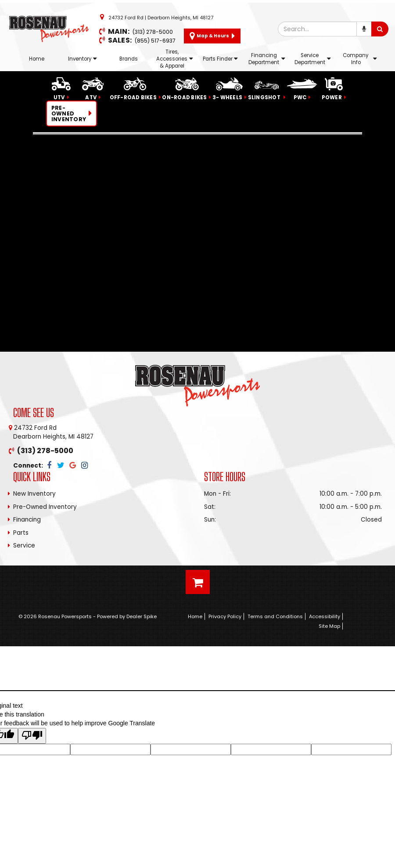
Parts (21, 533)
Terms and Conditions (275, 616)
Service (24, 546)
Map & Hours (212, 36)
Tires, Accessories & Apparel (175, 59)
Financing (27, 520)
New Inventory (34, 494)
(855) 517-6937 (155, 41)
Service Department (313, 59)
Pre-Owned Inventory (45, 507)
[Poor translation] (32, 736)
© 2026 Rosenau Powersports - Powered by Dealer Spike (88, 616)
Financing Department (267, 59)
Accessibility (325, 616)
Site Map (329, 626)
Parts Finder (220, 59)
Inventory (83, 59)
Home (37, 59)
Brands (129, 59)
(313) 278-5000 (153, 32)
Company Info (360, 59)
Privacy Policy (225, 616)
